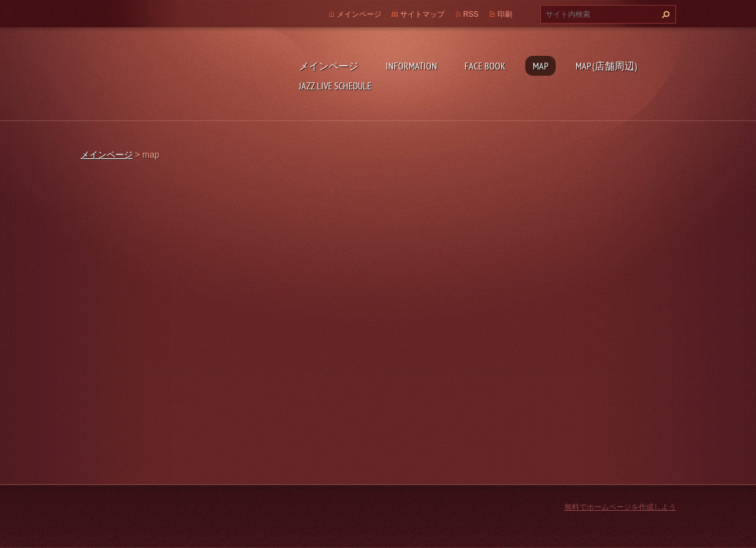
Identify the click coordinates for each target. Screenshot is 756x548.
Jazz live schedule (335, 86)
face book (485, 66)
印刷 (505, 14)
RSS (471, 14)
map (540, 66)
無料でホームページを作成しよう (620, 507)
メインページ (329, 66)
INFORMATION (411, 66)
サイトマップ (422, 14)
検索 (664, 14)
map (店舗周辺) (606, 66)
